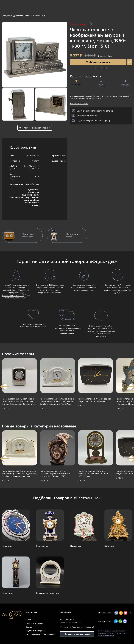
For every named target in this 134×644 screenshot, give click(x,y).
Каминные (109, 546)
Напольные (8, 593)
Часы (28, 16)
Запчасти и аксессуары (48, 593)
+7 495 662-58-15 (67, 620)
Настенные (76, 546)
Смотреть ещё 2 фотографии (35, 128)
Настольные (39, 16)
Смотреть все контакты (77, 634)
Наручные (7, 546)
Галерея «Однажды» (12, 16)
